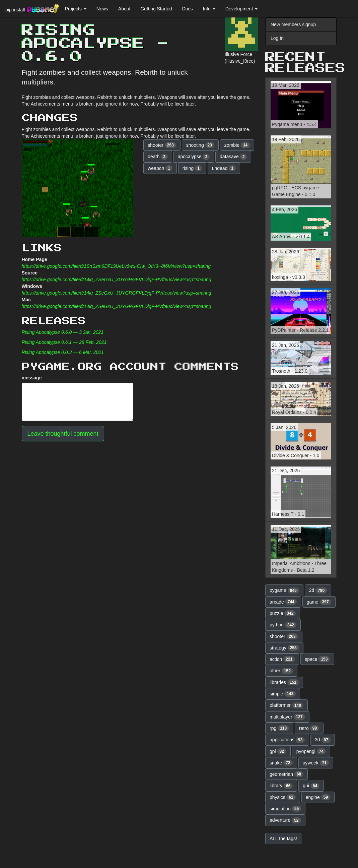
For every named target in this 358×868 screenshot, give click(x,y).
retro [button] (309, 728)
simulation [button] (285, 809)
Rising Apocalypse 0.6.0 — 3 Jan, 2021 (63, 332)
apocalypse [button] (194, 157)
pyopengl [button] (311, 751)
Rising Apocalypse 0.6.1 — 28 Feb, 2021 (64, 342)
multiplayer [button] (287, 717)
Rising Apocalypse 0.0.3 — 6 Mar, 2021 (63, 352)
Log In (277, 38)
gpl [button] (278, 751)
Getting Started (156, 9)
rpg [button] (279, 728)
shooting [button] (200, 145)
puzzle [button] (283, 613)
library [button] (281, 786)
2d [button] (318, 591)
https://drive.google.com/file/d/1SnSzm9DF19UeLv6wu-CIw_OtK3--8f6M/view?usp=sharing (116, 266)
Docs (188, 9)
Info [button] (209, 9)
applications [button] (287, 740)
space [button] (317, 659)
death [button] (158, 157)
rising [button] (192, 168)
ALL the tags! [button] (283, 839)
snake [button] (281, 763)
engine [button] (318, 797)
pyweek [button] (316, 763)
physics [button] (283, 797)
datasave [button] (233, 157)
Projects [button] (75, 9)
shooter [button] (162, 145)
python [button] (283, 625)
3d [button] (323, 740)
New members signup (293, 24)
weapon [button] (160, 168)
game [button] (319, 602)
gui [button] (311, 786)
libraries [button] (284, 682)
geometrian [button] (287, 774)
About (124, 9)
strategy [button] (284, 648)
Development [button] (241, 9)
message (32, 378)
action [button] (282, 659)
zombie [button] (237, 145)
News (102, 9)
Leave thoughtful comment (63, 434)
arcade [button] (283, 602)
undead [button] (224, 168)
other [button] (281, 671)
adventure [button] (285, 820)
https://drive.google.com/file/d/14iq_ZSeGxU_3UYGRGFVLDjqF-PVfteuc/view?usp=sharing (117, 280)
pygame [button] (284, 591)
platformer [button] (287, 705)
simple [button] (283, 694)
